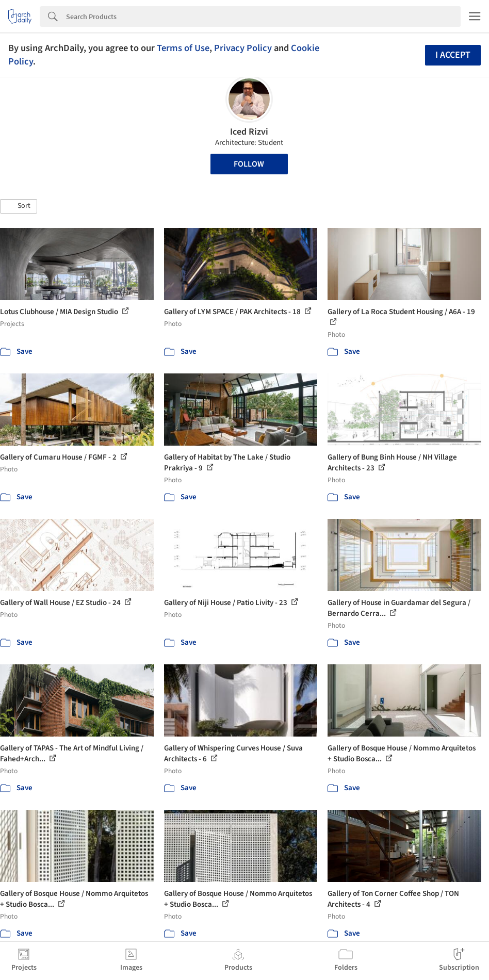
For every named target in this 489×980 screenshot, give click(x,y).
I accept (453, 55)
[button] (19, 206)
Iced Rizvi (249, 132)
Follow (249, 164)
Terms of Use (183, 48)
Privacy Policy (243, 48)
